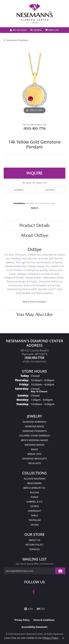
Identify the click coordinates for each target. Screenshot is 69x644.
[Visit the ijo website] (41, 609)
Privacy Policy (22, 620)
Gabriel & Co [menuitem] (35, 502)
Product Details (35, 225)
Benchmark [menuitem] (34, 483)
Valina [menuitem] (34, 525)
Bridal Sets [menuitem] (34, 454)
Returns (50, 190)
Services (34, 549)
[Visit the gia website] (29, 609)
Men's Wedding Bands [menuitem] (34, 440)
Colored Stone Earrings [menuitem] (35, 436)
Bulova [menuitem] (34, 492)
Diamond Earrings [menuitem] (34, 422)
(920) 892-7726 (35, 128)
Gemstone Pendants (17, 40)
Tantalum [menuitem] (34, 520)
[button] (18, 30)
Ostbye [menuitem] (34, 506)
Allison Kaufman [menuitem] (35, 479)
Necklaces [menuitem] (35, 463)
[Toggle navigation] (7, 22)
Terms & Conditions (44, 620)
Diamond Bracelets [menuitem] (34, 459)
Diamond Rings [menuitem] (34, 426)
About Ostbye (35, 235)
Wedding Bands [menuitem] (34, 445)
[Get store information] (34, 362)
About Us (34, 540)
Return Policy (34, 545)
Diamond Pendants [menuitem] (35, 431)
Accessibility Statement (34, 627)
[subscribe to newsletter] (60, 571)
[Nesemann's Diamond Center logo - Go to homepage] (35, 14)
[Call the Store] (35, 358)
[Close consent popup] (63, 638)
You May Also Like (34, 314)
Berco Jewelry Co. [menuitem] (34, 488)
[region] (34, 84)
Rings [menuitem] (34, 449)
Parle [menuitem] (34, 515)
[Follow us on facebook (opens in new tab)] (34, 592)
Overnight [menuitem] (34, 511)
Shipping (19, 190)
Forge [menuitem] (34, 497)
